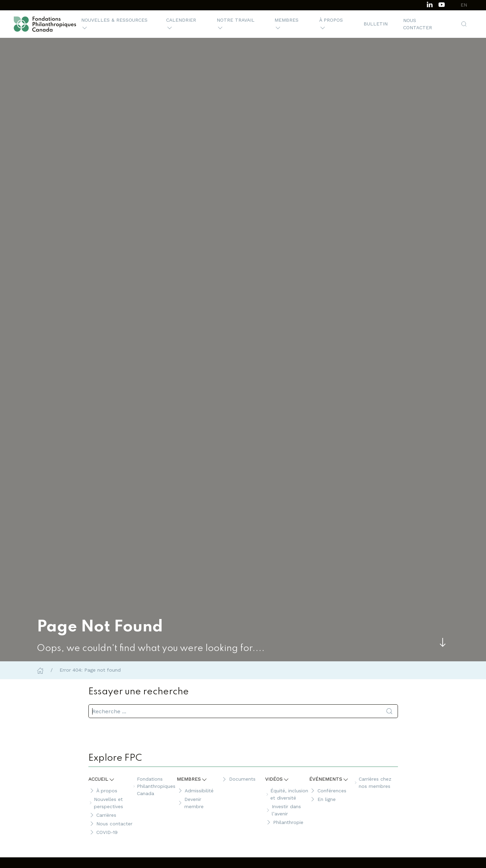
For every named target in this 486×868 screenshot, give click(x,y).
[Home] (40, 670)
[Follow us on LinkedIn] (430, 4)
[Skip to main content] (443, 642)
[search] (243, 711)
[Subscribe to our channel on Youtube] (442, 4)
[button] (116, 24)
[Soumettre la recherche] (389, 711)
